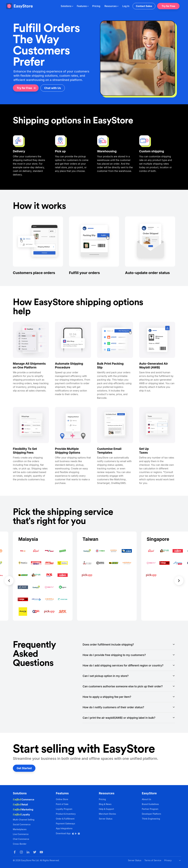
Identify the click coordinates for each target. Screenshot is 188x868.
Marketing (23, 809)
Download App (68, 833)
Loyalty (21, 814)
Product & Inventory (66, 814)
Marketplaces (20, 829)
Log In (126, 6)
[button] (9, 576)
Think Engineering (151, 819)
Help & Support (106, 809)
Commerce (24, 799)
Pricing (96, 6)
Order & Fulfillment (65, 819)
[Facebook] (15, 852)
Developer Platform (151, 814)
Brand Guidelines (150, 804)
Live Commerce (21, 834)
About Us (146, 799)
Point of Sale (62, 804)
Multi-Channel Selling (24, 820)
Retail (20, 804)
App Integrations (64, 828)
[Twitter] (35, 852)
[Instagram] (21, 852)
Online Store (62, 799)
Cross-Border (20, 844)
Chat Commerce (21, 839)
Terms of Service (153, 860)
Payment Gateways (65, 824)
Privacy (168, 860)
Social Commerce (22, 824)
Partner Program (150, 809)
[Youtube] (41, 852)
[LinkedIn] (28, 852)
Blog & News (105, 804)
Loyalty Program (64, 809)
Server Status (106, 819)
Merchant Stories (107, 814)
